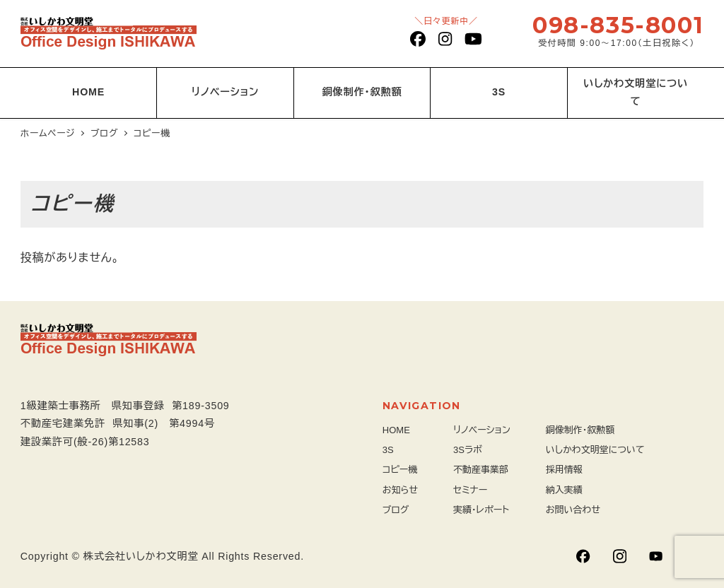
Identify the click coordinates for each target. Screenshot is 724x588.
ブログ (396, 510)
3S (388, 450)
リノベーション (482, 430)
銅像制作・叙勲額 (580, 430)
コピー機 (400, 470)
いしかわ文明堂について (595, 450)
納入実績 (564, 490)
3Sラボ (468, 450)
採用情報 (564, 470)
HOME (396, 430)
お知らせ (400, 490)
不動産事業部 (481, 470)
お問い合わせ (573, 510)
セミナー (470, 490)
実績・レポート (481, 510)
